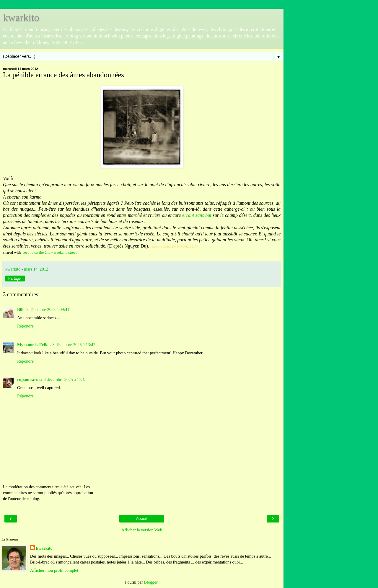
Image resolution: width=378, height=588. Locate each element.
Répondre (25, 326)
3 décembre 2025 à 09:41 (48, 309)
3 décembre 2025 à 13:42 (74, 345)
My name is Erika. (34, 345)
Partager (15, 279)
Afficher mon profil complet (54, 570)
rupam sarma (30, 379)
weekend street (65, 252)
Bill (21, 309)
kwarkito (21, 17)
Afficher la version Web (142, 530)
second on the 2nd (37, 252)
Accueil (142, 519)
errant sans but (197, 215)
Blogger (151, 582)
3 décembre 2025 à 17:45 (65, 379)
